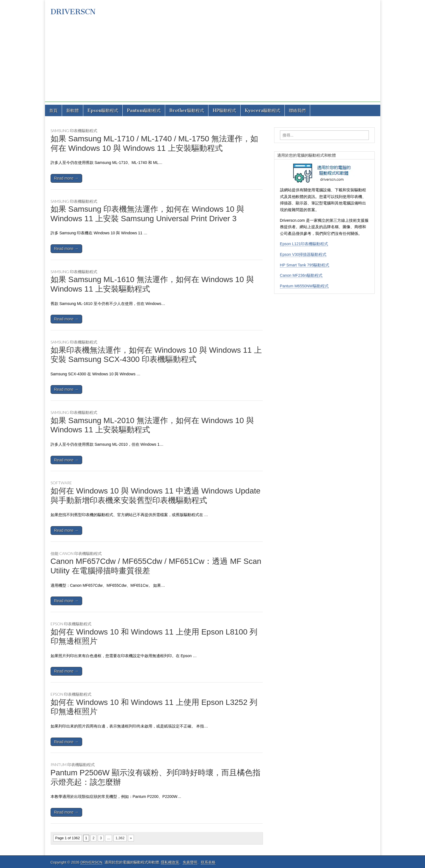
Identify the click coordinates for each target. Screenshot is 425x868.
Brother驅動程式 (187, 110)
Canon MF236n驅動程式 (301, 275)
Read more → (66, 178)
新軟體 (73, 110)
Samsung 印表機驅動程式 (74, 131)
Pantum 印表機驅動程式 (73, 765)
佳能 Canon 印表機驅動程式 (76, 553)
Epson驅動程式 (103, 110)
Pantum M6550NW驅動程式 (304, 286)
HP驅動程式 (224, 110)
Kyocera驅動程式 (263, 110)
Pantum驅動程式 (144, 110)
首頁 (53, 110)
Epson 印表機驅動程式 (71, 624)
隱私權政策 (170, 862)
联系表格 (208, 862)
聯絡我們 (297, 110)
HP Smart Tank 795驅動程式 (305, 265)
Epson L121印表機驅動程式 (304, 244)
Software (61, 483)
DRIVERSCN (73, 12)
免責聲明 (190, 862)
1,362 (120, 838)
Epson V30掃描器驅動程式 (303, 254)
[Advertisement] (213, 63)
